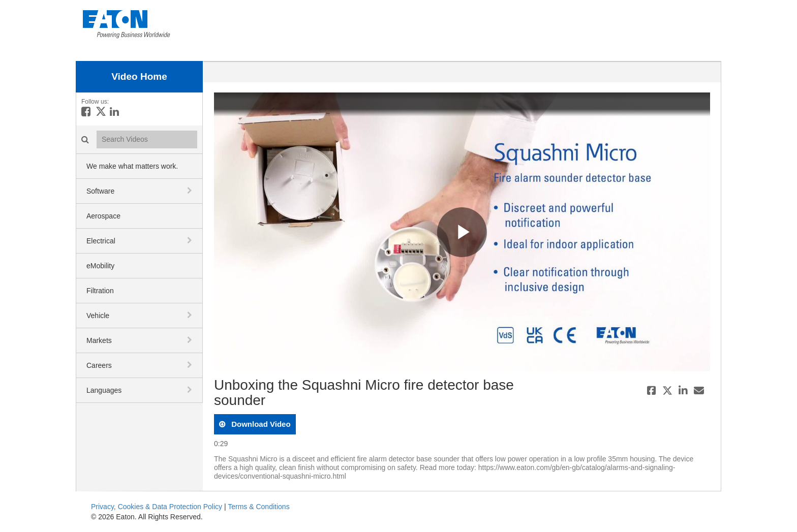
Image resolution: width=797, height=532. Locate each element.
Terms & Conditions (258, 507)
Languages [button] (104, 390)
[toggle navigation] (191, 191)
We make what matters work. (132, 166)
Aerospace (103, 216)
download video (260, 424)
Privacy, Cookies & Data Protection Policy (157, 507)
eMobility (100, 266)
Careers (99, 365)
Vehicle (98, 316)
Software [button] (100, 191)
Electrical (101, 241)
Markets (99, 340)
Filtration (100, 291)
